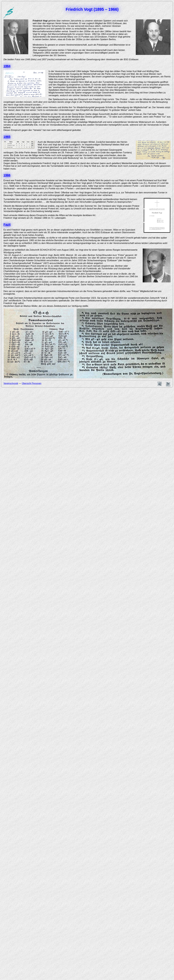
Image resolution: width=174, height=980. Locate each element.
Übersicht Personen (32, 383)
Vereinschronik (11, 383)
